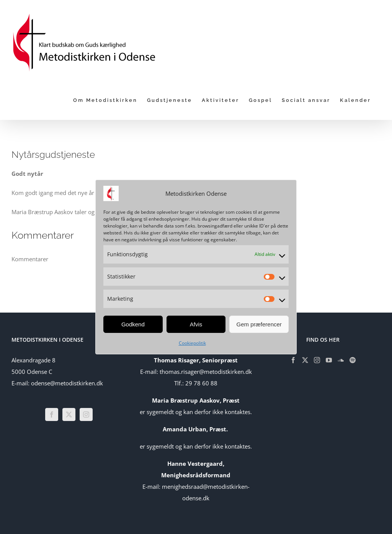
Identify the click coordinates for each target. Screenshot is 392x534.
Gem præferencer (259, 324)
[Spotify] (353, 360)
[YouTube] (329, 360)
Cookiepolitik (192, 343)
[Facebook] (52, 414)
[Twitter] (69, 414)
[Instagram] (86, 414)
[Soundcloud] (341, 360)
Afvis (196, 324)
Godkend (133, 324)
